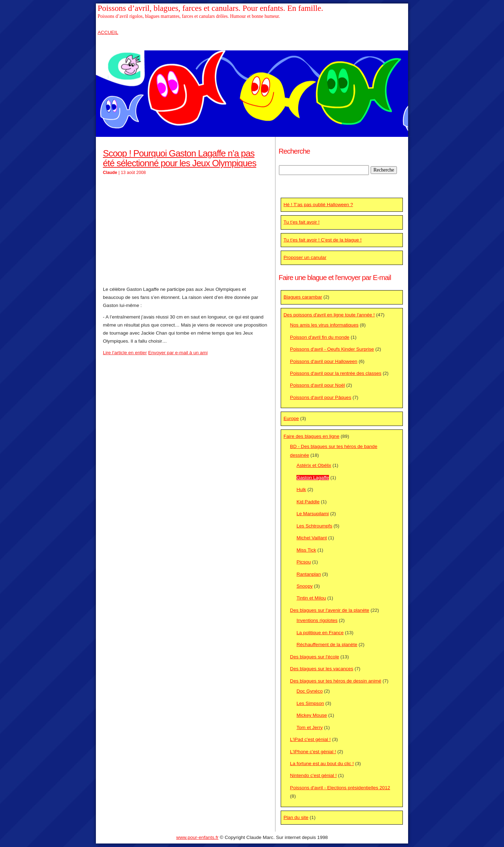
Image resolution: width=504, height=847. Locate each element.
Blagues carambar (303, 297)
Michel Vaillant (312, 538)
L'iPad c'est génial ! (310, 739)
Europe (291, 418)
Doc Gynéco (310, 691)
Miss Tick (306, 550)
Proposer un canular (305, 257)
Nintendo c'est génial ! (313, 775)
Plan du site (296, 817)
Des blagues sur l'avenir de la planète (330, 610)
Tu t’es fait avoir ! (302, 222)
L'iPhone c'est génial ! (313, 752)
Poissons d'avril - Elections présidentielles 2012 (340, 788)
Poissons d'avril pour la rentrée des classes (336, 373)
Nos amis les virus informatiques (324, 325)
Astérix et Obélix (314, 465)
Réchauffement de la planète (327, 645)
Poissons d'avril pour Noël (318, 385)
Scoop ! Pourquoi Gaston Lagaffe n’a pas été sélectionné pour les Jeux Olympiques (180, 158)
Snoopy (304, 586)
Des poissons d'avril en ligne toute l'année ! (329, 315)
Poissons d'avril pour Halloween (324, 361)
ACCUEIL (108, 32)
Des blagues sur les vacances (322, 669)
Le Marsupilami (313, 514)
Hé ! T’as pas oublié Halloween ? (318, 205)
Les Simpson (310, 703)
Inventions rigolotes (317, 620)
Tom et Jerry (310, 727)
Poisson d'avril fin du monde (320, 337)
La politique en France (320, 633)
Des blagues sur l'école (315, 657)
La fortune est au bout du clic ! (322, 764)
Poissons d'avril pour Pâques (321, 397)
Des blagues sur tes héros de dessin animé (336, 681)
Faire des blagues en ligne (311, 436)
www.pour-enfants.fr (197, 837)
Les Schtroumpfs (314, 526)
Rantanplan (309, 574)
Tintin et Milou (311, 598)
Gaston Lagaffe (313, 478)
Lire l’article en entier (125, 353)
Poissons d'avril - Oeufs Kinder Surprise (332, 349)
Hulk (301, 489)
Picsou (304, 562)
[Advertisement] (185, 231)
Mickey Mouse (312, 715)
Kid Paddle (308, 502)
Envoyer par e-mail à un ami (178, 353)
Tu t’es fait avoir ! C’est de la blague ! (323, 240)
